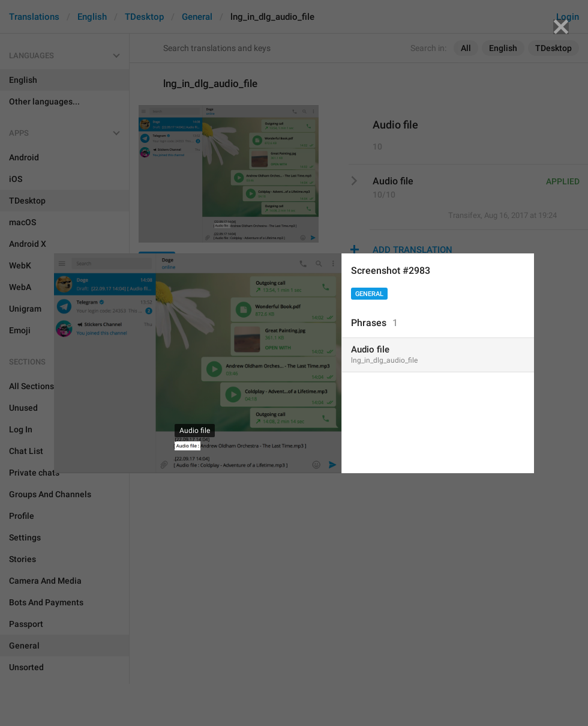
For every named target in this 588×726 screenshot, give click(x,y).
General (369, 294)
